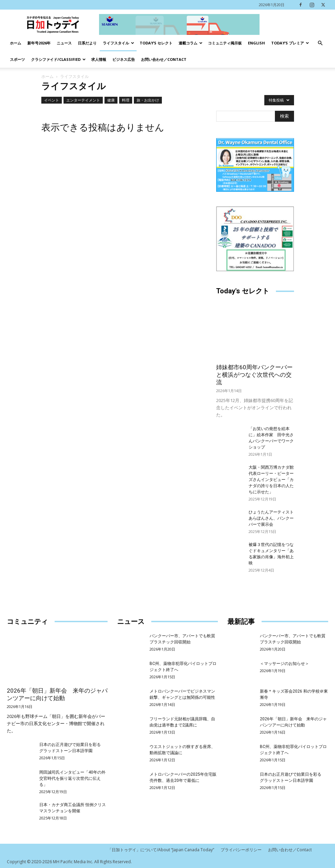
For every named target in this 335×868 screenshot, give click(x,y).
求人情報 (99, 59)
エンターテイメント (83, 100)
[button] (320, 43)
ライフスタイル (118, 43)
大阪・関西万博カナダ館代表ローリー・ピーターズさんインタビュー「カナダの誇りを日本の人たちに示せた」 (271, 480)
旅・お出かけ (148, 100)
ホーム (16, 43)
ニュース (64, 43)
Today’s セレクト (156, 43)
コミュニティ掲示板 (225, 43)
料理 (126, 100)
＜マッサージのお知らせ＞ (284, 664)
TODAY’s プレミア (290, 43)
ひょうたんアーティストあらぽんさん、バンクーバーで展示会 (271, 518)
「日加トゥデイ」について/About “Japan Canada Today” (161, 850)
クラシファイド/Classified (58, 59)
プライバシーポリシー (241, 850)
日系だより (87, 43)
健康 (111, 100)
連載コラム (191, 43)
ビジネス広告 (124, 59)
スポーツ (17, 59)
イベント (52, 100)
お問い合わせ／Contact (164, 59)
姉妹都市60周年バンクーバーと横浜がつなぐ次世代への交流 (254, 375)
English (256, 43)
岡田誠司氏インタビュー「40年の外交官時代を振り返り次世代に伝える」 (72, 778)
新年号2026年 (39, 43)
